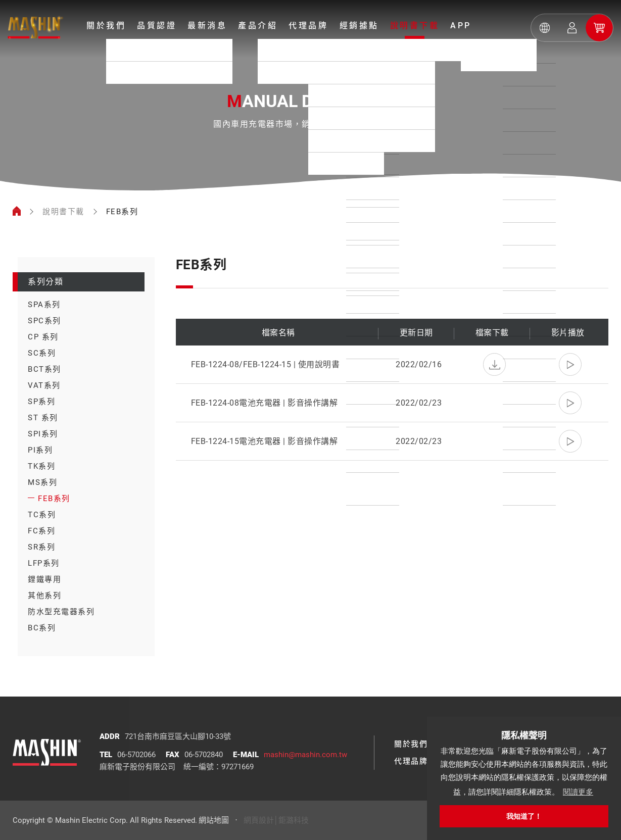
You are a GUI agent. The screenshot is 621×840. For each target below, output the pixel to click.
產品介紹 (258, 26)
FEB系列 (54, 499)
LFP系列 (44, 563)
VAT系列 (44, 385)
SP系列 (41, 402)
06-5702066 (136, 755)
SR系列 (41, 547)
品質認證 (157, 26)
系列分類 (45, 282)
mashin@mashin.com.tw (305, 755)
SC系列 (42, 353)
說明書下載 (415, 26)
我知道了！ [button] (524, 816)
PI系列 (40, 450)
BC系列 (42, 628)
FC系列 (41, 531)
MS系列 (42, 482)
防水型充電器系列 (61, 612)
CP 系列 (43, 337)
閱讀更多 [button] (578, 792)
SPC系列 (44, 321)
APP (461, 26)
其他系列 (44, 596)
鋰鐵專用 (44, 579)
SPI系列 (43, 434)
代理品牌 (308, 26)
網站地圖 (214, 820)
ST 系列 (43, 418)
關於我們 (106, 26)
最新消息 (207, 26)
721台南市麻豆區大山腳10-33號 (178, 736)
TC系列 (42, 515)
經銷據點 (359, 26)
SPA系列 (44, 305)
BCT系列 (44, 369)
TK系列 (41, 466)
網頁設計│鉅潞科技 (276, 820)
